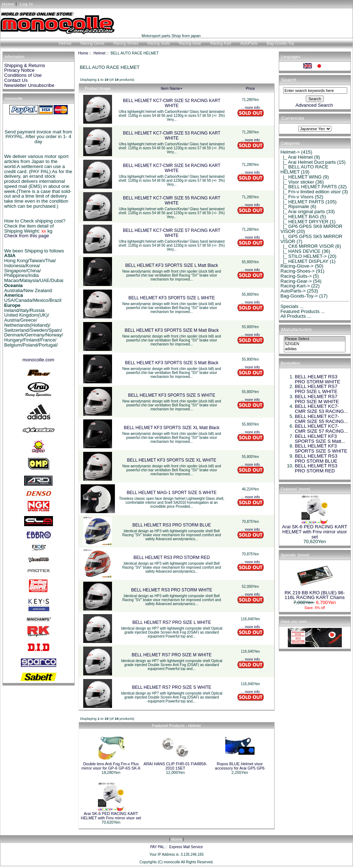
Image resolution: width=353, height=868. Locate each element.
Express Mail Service (186, 847)
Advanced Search (314, 105)
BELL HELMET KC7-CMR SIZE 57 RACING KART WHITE (172, 233)
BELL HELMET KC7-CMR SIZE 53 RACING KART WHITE (172, 136)
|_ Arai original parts (303, 212)
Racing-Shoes (126, 43)
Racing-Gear (190, 43)
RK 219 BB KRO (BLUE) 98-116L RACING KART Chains (315, 593)
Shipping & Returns (25, 65)
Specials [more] (295, 555)
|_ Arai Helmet (297, 157)
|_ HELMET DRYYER (305, 222)
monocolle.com (38, 360)
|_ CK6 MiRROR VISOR (307, 246)
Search (289, 80)
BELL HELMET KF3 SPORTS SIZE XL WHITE (172, 460)
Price (250, 88)
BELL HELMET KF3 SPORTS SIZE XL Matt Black (172, 428)
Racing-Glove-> (297, 266)
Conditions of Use (23, 75)
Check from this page (27, 236)
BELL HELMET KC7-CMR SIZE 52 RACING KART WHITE (172, 103)
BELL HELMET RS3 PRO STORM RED (172, 558)
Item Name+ (171, 88)
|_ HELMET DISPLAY (305, 261)
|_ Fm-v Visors (297, 197)
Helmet (100, 53)
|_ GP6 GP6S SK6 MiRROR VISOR (312, 229)
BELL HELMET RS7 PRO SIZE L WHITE (171, 622)
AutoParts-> (293, 291)
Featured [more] (296, 489)
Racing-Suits (158, 43)
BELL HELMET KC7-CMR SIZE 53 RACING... (321, 409)
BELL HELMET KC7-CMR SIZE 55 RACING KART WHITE (172, 201)
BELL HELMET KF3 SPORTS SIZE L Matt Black (172, 265)
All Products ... (296, 316)
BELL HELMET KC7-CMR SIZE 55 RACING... (321, 419)
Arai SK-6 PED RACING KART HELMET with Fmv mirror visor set (111, 816)
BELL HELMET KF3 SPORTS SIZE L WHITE (172, 298)
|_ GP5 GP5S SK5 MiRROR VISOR (312, 239)
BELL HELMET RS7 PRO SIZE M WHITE (172, 655)
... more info (251, 108)
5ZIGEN (315, 344)
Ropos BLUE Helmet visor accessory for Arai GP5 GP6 (240, 766)
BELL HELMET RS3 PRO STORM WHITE (172, 590)
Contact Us (16, 80)
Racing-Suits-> (296, 276)
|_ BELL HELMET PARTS (309, 187)
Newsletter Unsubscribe (29, 85)
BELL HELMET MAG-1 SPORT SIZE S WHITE (172, 493)
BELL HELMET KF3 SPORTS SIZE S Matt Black (172, 363)
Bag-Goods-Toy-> (299, 296)
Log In (26, 4)
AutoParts (249, 43)
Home (8, 4)
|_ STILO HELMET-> (304, 256)
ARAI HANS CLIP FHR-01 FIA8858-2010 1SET (175, 766)
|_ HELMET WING (301, 177)
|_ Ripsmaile (295, 206)
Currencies (293, 118)
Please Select (315, 339)
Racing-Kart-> (295, 286)
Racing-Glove (92, 43)
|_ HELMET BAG (300, 217)
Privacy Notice (19, 70)
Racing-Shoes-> (298, 271)
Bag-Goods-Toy (280, 43)
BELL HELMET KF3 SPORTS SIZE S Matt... (320, 439)
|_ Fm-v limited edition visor (311, 192)
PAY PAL (157, 847)
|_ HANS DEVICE (301, 251)
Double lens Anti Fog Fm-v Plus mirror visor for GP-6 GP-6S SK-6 (111, 766)
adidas (315, 349)
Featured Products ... (303, 311)
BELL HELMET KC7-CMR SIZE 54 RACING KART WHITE (172, 168)
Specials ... (292, 306)
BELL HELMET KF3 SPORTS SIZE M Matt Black (172, 330)
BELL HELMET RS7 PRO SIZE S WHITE (172, 687)
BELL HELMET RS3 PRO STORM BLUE (172, 525)
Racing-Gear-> (296, 281)
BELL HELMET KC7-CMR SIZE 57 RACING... (321, 429)
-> (290, 152)
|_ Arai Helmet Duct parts (308, 162)
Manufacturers (296, 329)
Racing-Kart (221, 43)
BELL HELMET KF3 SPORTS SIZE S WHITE (172, 395)
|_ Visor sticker (297, 182)
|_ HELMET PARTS (302, 202)
